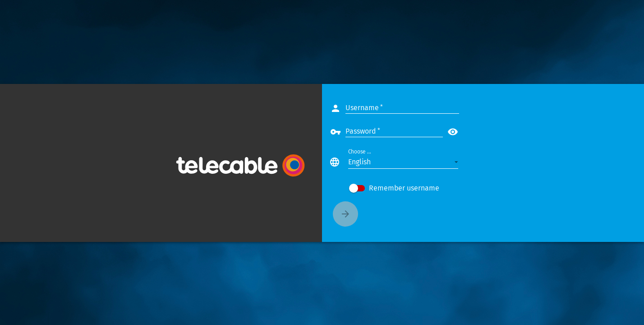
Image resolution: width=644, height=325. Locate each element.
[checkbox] (421, 188)
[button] (430, 162)
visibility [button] (480, 132)
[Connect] (373, 214)
